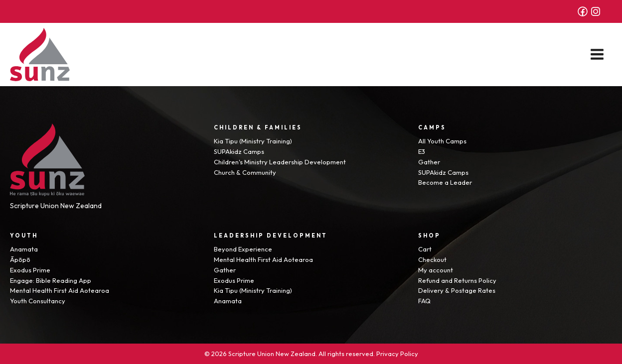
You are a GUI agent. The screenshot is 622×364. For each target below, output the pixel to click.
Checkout (432, 259)
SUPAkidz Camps (239, 151)
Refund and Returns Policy (457, 280)
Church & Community (245, 172)
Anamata (24, 249)
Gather (429, 162)
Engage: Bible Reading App (51, 280)
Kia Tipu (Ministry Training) (253, 141)
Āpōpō (20, 259)
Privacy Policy (397, 354)
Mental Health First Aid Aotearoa (60, 290)
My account (436, 270)
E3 (422, 151)
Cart (425, 249)
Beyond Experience (243, 249)
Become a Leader (445, 182)
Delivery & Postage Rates (457, 290)
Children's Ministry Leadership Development (280, 162)
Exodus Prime (30, 270)
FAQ (424, 301)
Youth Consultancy (38, 301)
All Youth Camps (442, 141)
